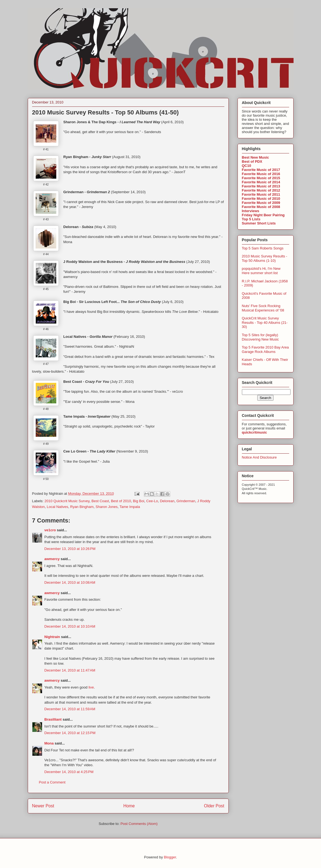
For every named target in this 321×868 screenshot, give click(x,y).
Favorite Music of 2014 (261, 182)
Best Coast (100, 501)
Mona (49, 743)
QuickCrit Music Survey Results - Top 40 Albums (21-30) (265, 322)
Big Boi (139, 501)
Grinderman (186, 501)
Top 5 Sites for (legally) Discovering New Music (260, 337)
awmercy (52, 559)
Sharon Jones (107, 507)
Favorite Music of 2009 (261, 203)
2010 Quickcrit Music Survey (67, 501)
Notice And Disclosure (259, 457)
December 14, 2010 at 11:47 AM (70, 670)
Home (129, 806)
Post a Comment (52, 782)
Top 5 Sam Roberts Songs (263, 248)
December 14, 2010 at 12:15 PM (70, 733)
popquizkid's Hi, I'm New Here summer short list (261, 271)
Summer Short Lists (259, 223)
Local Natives (57, 507)
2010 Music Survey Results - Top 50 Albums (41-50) (105, 112)
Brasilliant (53, 719)
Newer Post (43, 806)
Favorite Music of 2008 (261, 207)
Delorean (167, 501)
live (91, 687)
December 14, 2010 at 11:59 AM (70, 709)
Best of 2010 (121, 501)
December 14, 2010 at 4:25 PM (69, 772)
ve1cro (50, 530)
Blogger (170, 857)
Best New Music (256, 157)
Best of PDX (252, 161)
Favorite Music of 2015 (261, 178)
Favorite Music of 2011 (261, 194)
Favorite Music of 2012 (261, 190)
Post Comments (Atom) (139, 824)
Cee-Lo (152, 501)
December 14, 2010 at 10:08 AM (70, 582)
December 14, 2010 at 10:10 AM (70, 626)
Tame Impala (130, 507)
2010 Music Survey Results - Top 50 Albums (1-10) (265, 258)
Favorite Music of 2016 (261, 174)
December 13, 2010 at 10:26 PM (70, 549)
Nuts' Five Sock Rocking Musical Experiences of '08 (263, 308)
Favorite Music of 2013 (261, 186)
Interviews (251, 211)
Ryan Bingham (82, 507)
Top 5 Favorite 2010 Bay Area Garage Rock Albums (265, 349)
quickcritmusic (255, 432)
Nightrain (52, 637)
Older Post (214, 806)
